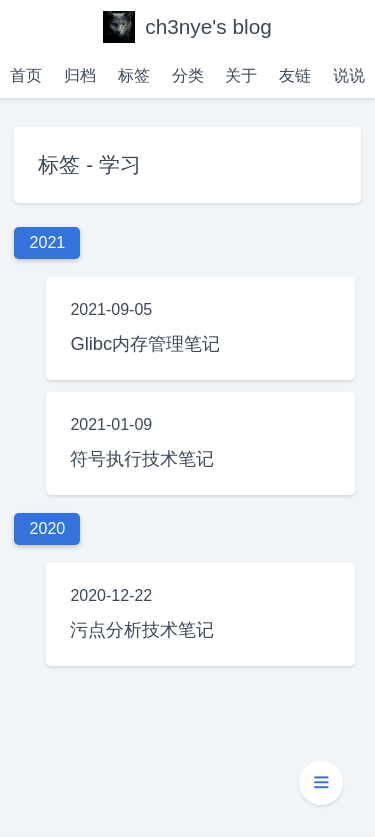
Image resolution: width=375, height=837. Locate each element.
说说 (349, 75)
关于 (241, 75)
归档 (80, 75)
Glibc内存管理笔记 (145, 343)
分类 (188, 75)
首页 (26, 75)
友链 (295, 75)
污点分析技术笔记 (142, 629)
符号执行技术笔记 (142, 458)
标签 (134, 75)
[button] (321, 783)
